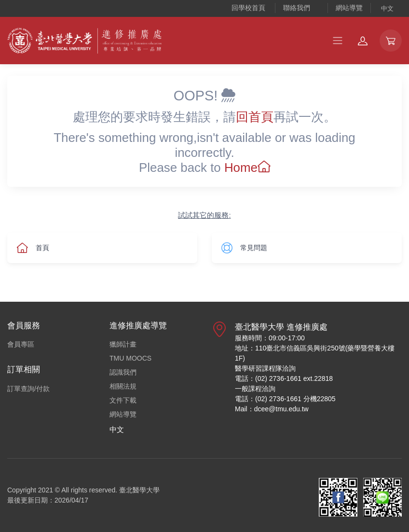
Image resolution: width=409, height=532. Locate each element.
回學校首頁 (248, 8)
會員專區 (21, 344)
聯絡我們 (297, 8)
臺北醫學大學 (139, 490)
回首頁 (255, 117)
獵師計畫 (123, 344)
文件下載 (123, 400)
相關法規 (123, 386)
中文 (387, 8)
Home (247, 168)
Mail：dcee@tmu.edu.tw (272, 409)
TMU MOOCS (130, 358)
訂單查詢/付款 (28, 389)
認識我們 (123, 372)
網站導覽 (349, 8)
